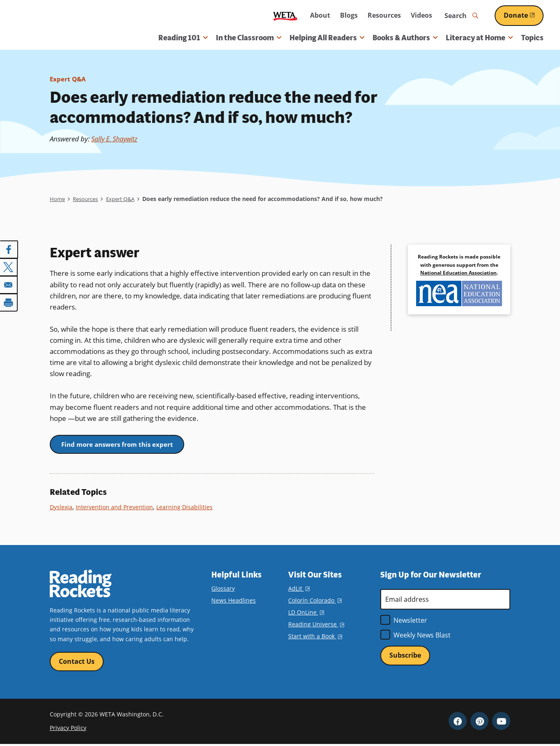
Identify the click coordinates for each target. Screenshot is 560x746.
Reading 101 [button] (183, 38)
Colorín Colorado (315, 601)
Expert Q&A (68, 79)
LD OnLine (306, 613)
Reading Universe (316, 625)
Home (58, 199)
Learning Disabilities (188, 508)
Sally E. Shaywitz (117, 139)
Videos (421, 15)
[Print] (9, 301)
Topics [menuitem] (532, 38)
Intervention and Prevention (117, 508)
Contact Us (77, 663)
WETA (285, 16)
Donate (524, 15)
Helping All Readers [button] (327, 38)
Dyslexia (62, 508)
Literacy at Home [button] (479, 38)
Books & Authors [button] (405, 38)
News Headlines (234, 601)
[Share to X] (9, 267)
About (320, 15)
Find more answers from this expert (121, 445)
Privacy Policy (68, 729)
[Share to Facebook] (9, 249)
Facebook (458, 723)
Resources (384, 15)
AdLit (299, 589)
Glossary (223, 589)
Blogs (349, 15)
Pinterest (479, 723)
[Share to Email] (9, 284)
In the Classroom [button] (249, 38)
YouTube (501, 723)
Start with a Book (315, 637)
